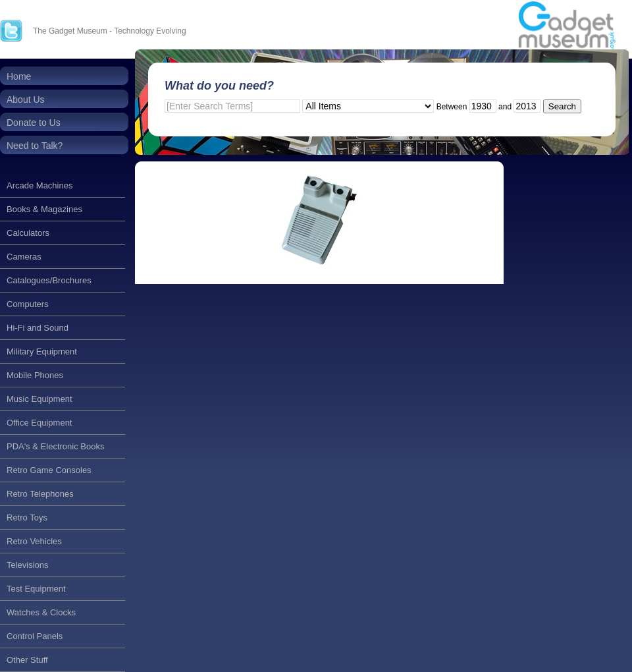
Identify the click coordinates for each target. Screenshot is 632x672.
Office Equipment (39, 423)
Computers (28, 304)
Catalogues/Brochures (49, 280)
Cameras (24, 257)
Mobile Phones (35, 375)
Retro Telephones (40, 494)
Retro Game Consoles (49, 470)
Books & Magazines (44, 209)
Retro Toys (27, 518)
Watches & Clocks (41, 612)
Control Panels (35, 636)
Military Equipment (42, 351)
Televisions (28, 565)
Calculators (28, 233)
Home (19, 76)
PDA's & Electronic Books (55, 446)
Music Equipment (39, 399)
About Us (26, 99)
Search (562, 106)
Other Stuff (27, 660)
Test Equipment (36, 589)
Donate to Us (34, 123)
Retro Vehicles (34, 541)
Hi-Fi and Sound (38, 328)
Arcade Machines (39, 185)
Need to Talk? (35, 146)
